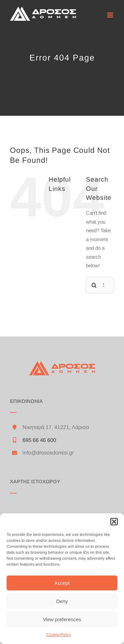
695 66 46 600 (39, 440)
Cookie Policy (59, 635)
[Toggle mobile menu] (111, 15)
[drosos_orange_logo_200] (62, 364)
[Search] (94, 285)
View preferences (62, 619)
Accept (62, 583)
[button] (114, 522)
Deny (62, 601)
